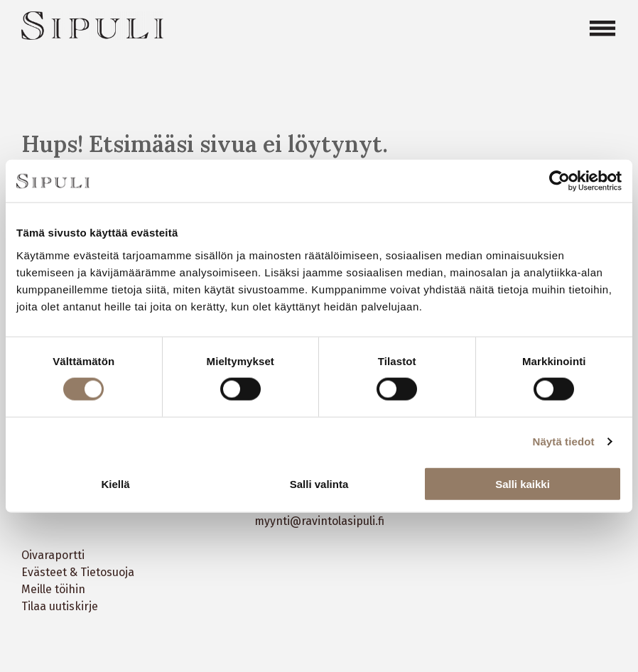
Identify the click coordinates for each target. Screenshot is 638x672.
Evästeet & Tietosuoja (78, 572)
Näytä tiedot (564, 441)
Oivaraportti (53, 555)
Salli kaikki (523, 483)
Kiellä (115, 483)
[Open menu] (602, 28)
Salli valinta (319, 483)
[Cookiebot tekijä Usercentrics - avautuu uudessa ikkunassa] (559, 181)
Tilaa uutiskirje (60, 606)
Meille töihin (53, 589)
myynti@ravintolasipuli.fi (319, 521)
